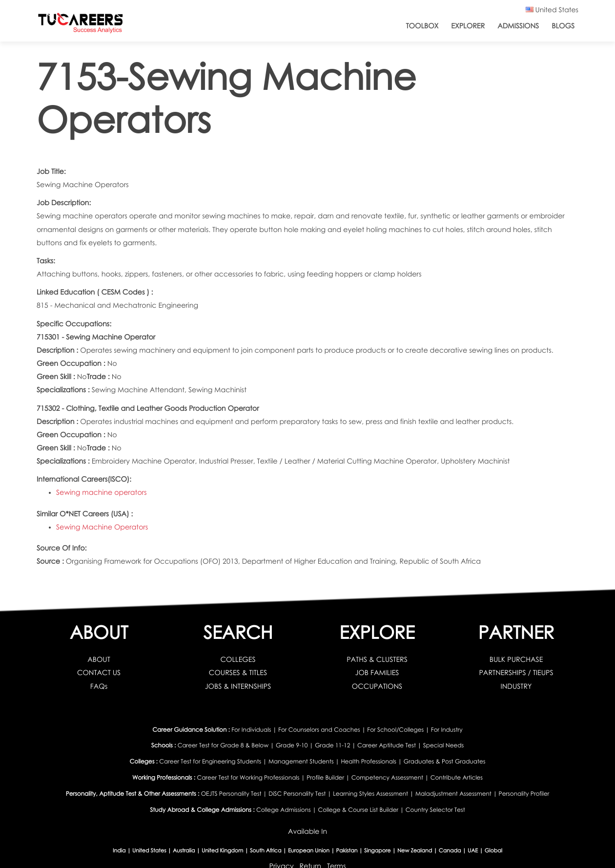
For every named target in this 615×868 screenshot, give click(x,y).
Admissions (518, 26)
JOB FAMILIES (377, 673)
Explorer (468, 26)
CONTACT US (99, 673)
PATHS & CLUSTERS (377, 660)
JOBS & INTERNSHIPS (238, 687)
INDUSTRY (516, 687)
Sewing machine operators (102, 493)
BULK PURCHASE (516, 660)
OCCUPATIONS (377, 687)
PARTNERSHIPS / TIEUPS (516, 673)
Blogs (563, 26)
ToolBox (422, 26)
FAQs (99, 687)
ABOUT (99, 660)
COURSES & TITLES (238, 673)
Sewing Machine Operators (102, 527)
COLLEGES (238, 660)
